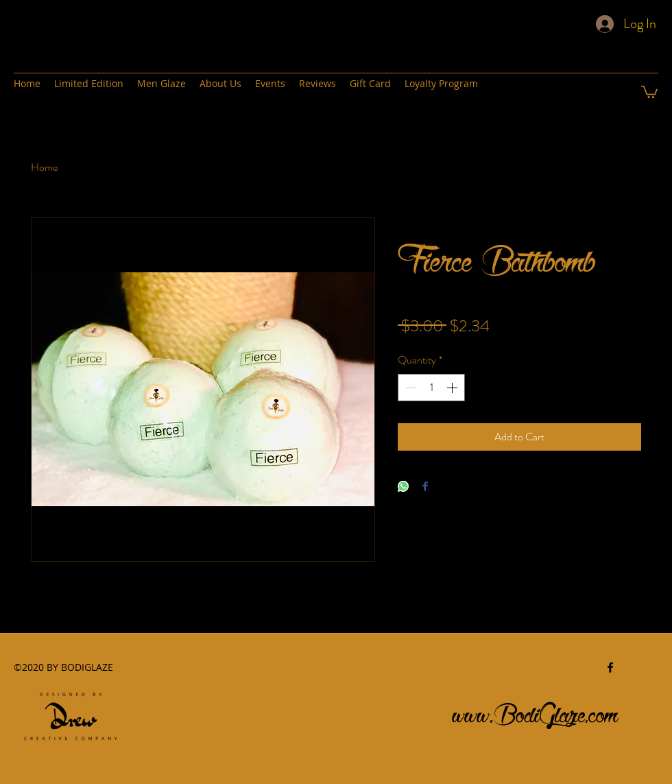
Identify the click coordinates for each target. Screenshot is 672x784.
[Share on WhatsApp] (403, 487)
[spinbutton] (431, 388)
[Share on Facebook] (425, 487)
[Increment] (453, 388)
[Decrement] (409, 388)
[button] (649, 91)
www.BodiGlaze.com (536, 711)
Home (44, 167)
